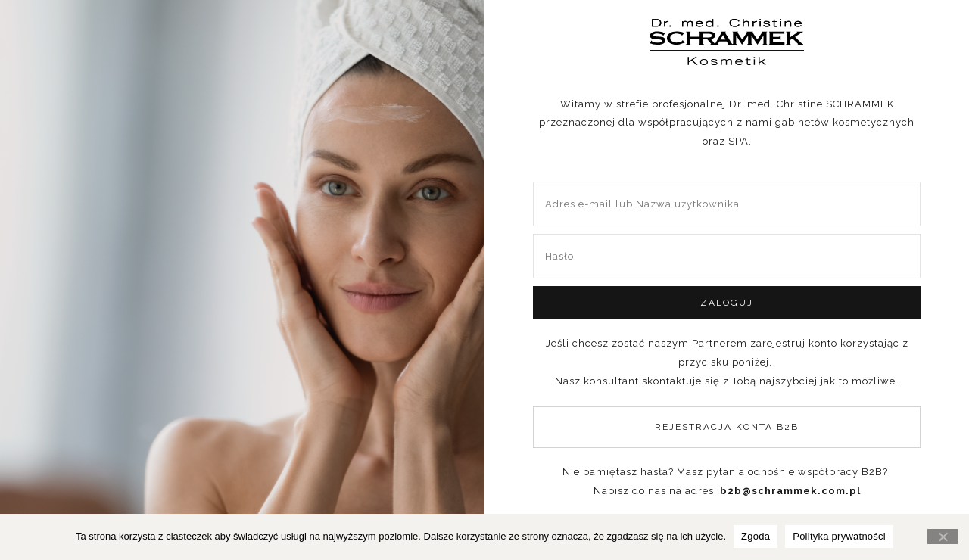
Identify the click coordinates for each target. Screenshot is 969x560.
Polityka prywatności (839, 536)
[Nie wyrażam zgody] (943, 537)
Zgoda (756, 536)
